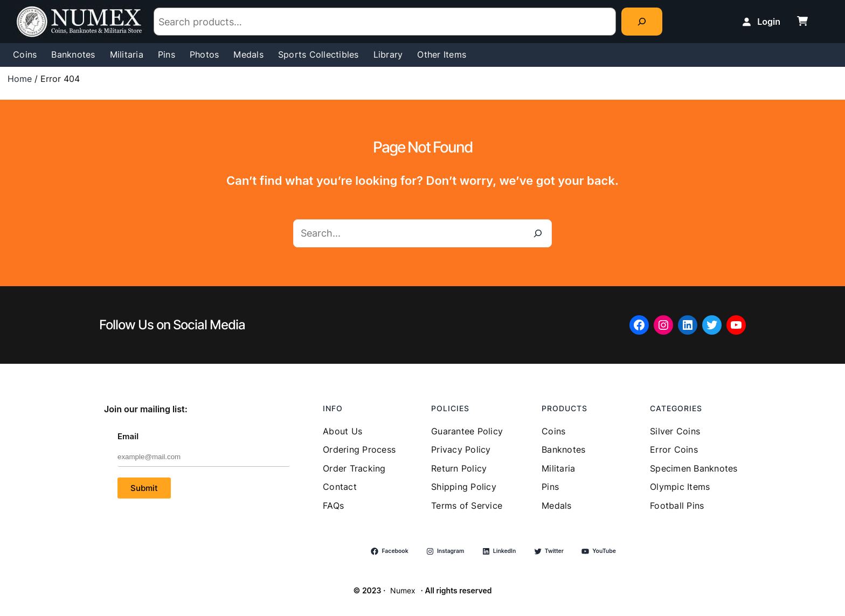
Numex (403, 590)
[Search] (642, 22)
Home (20, 79)
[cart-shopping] (802, 21)
